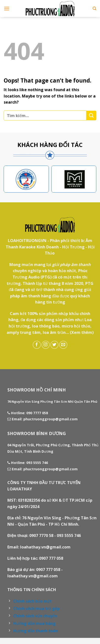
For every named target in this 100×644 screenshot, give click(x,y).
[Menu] (7, 8)
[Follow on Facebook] (37, 345)
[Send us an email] (63, 345)
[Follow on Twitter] (54, 345)
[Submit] (91, 115)
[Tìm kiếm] (94, 9)
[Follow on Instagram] (46, 345)
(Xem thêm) (82, 332)
